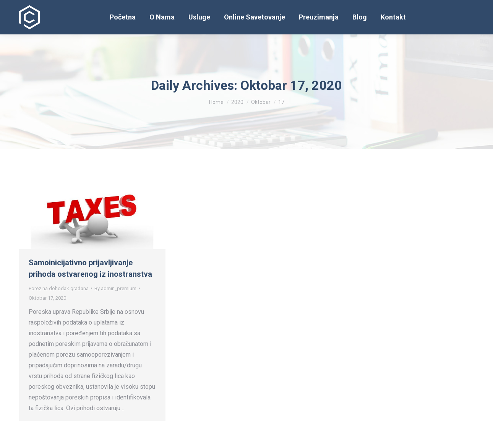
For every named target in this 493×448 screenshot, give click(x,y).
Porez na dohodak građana (59, 288)
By (115, 288)
